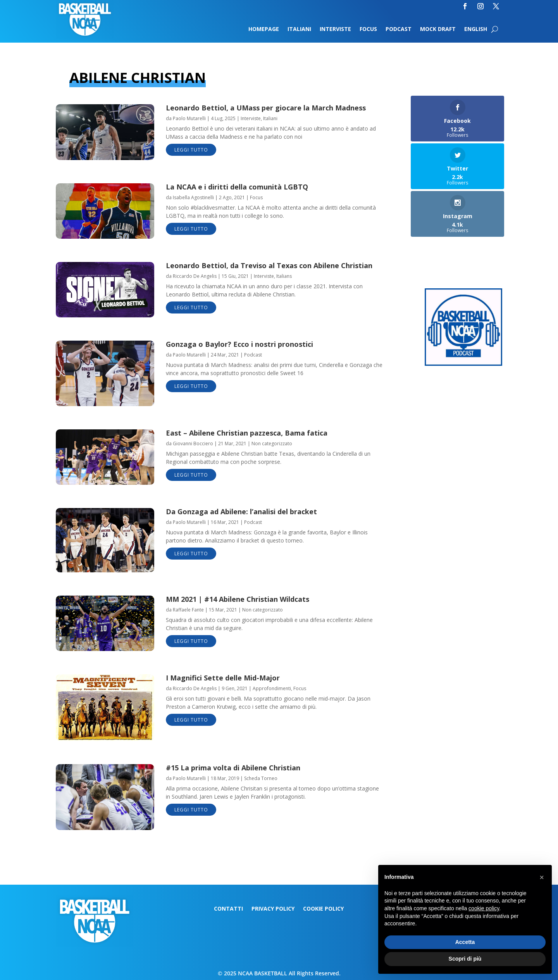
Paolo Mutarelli (189, 118)
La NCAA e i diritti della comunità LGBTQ (237, 187)
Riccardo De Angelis (195, 276)
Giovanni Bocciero (193, 443)
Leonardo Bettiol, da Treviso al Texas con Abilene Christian (269, 265)
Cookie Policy (323, 909)
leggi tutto (191, 150)
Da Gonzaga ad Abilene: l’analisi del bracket (241, 512)
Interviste (335, 29)
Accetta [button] (465, 942)
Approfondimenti (272, 688)
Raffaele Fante (188, 610)
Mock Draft (438, 29)
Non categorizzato (272, 443)
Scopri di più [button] (465, 959)
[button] (542, 877)
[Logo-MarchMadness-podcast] (463, 364)
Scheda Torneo (261, 778)
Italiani (299, 29)
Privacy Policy (273, 909)
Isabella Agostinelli (193, 197)
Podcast (399, 29)
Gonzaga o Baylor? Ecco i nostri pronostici (239, 344)
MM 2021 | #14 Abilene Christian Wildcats (238, 599)
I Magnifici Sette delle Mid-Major (223, 678)
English (476, 29)
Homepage (264, 29)
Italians (284, 276)
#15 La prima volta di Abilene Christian (233, 768)
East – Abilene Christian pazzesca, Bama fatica (247, 433)
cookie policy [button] (484, 908)
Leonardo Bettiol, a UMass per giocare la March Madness (266, 108)
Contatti (228, 909)
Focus (368, 29)
